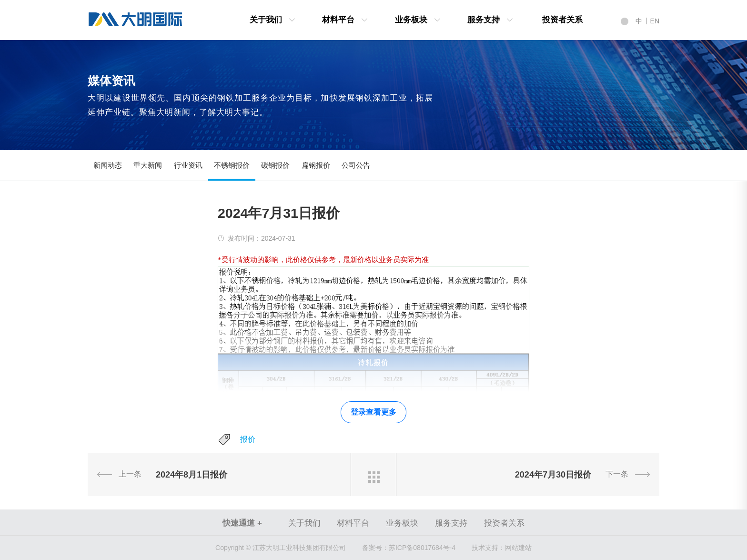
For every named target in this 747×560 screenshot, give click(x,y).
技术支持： (488, 548)
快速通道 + (242, 523)
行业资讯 (188, 165)
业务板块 (411, 20)
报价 (248, 439)
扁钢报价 (316, 165)
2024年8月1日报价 (192, 475)
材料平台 (338, 20)
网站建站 (518, 548)
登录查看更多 (373, 412)
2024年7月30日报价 (553, 475)
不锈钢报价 (232, 165)
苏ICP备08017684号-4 (409, 548)
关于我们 (266, 20)
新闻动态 (108, 165)
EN (655, 21)
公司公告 (356, 165)
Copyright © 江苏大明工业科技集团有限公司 (281, 548)
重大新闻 (148, 165)
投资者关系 (562, 20)
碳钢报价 (275, 165)
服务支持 (484, 20)
